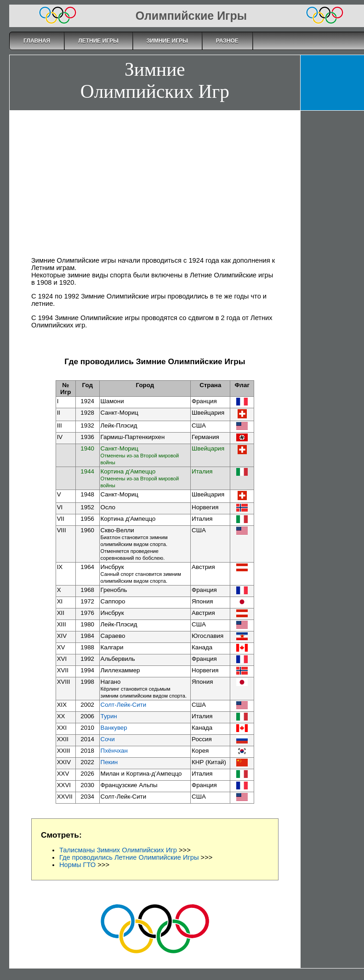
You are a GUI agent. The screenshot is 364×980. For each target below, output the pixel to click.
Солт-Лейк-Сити (124, 705)
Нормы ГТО (77, 865)
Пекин (109, 762)
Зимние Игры (167, 41)
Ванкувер (114, 728)
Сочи (108, 739)
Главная (37, 41)
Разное (227, 41)
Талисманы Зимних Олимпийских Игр (118, 850)
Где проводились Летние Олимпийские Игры (129, 857)
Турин (109, 716)
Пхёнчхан (114, 751)
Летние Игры (98, 41)
